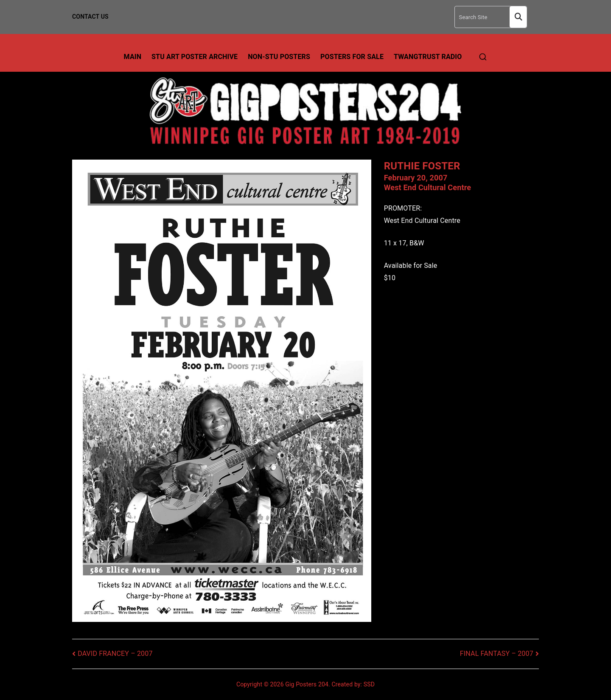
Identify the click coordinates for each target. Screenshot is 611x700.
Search (518, 17)
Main (133, 57)
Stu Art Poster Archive (195, 57)
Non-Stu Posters (279, 57)
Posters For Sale (352, 57)
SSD (369, 684)
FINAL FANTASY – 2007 (497, 654)
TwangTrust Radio (428, 57)
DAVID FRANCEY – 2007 (115, 654)
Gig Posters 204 (307, 684)
